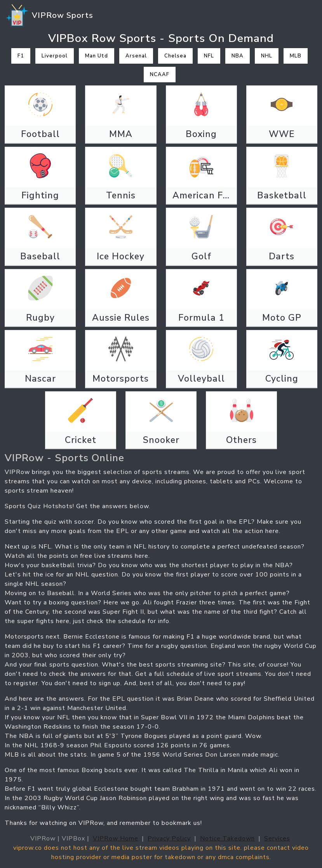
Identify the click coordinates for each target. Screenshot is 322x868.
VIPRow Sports (49, 16)
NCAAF (160, 75)
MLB (296, 56)
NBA (238, 56)
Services (277, 838)
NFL (209, 56)
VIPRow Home (116, 838)
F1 (21, 56)
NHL (267, 56)
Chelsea (175, 56)
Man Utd (97, 56)
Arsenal (136, 56)
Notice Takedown (227, 838)
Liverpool (55, 56)
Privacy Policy (169, 838)
